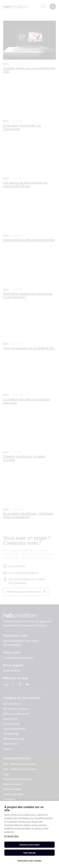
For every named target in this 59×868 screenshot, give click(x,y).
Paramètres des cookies (29, 861)
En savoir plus (11, 836)
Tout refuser (29, 853)
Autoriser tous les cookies (29, 845)
